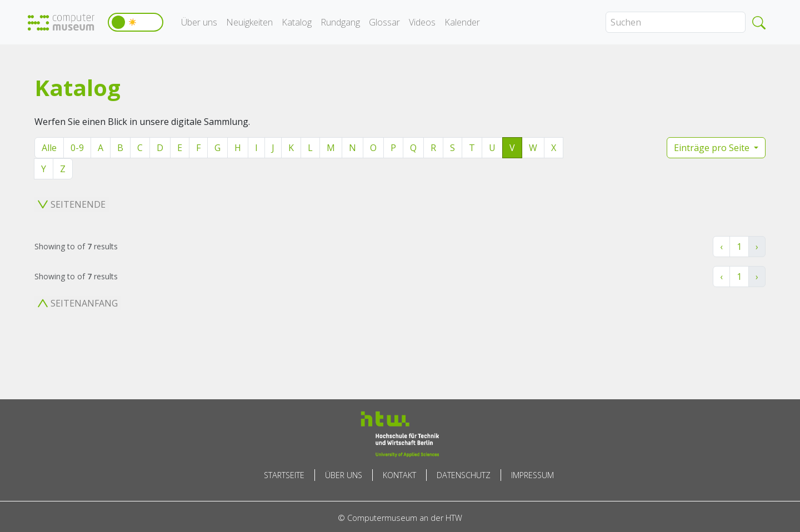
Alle (49, 148)
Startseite (284, 475)
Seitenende (72, 204)
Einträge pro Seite (713, 148)
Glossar (384, 22)
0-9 (77, 148)
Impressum (532, 475)
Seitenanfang (78, 303)
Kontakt (399, 475)
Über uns (199, 22)
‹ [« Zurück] (721, 247)
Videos (422, 22)
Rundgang (340, 22)
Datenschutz (464, 475)
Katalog (297, 22)
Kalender (462, 22)
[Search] (676, 22)
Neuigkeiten (249, 22)
